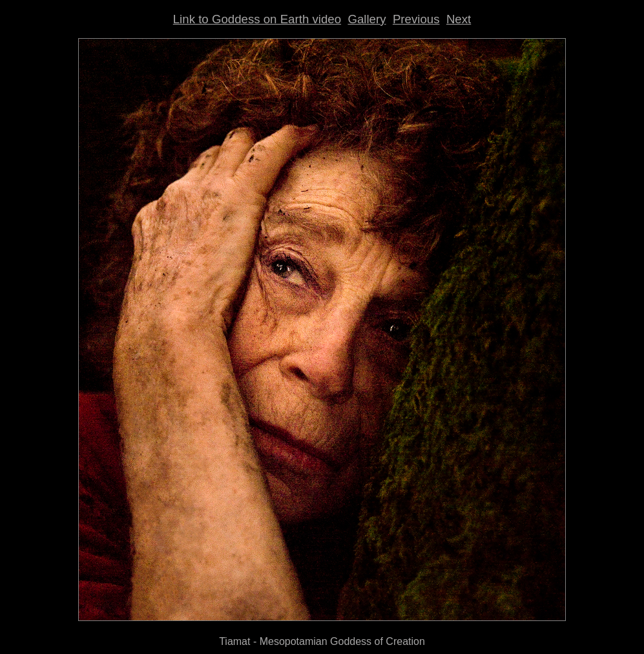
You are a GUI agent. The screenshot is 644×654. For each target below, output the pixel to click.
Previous (416, 19)
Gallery (367, 19)
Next (459, 19)
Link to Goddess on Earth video (257, 19)
